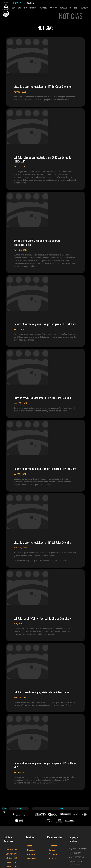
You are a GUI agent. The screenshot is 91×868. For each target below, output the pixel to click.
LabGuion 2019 (11, 832)
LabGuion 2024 (12, 853)
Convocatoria (65, 8)
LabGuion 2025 (12, 857)
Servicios (33, 8)
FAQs (76, 8)
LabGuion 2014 (11, 810)
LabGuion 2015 (11, 815)
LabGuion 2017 (11, 823)
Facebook (53, 811)
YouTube (52, 815)
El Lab (12, 8)
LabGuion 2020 (12, 836)
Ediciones (22, 8)
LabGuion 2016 (11, 819)
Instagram (53, 802)
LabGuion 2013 (11, 806)
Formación (32, 815)
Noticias (53, 8)
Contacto (85, 8)
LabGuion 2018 (11, 827)
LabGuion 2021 (11, 840)
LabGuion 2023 (12, 849)
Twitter (52, 807)
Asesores (43, 8)
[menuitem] (12, 8)
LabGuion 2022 (12, 844)
